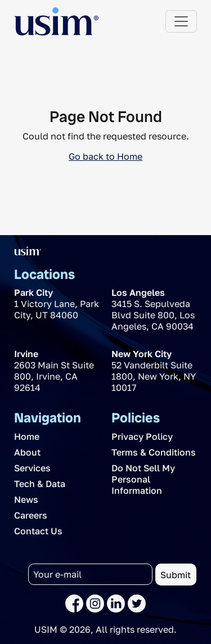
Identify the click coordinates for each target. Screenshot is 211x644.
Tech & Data (40, 484)
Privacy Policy (142, 436)
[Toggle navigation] (181, 21)
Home (27, 436)
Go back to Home (105, 156)
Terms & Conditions (154, 452)
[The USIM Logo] (56, 21)
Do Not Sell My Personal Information (143, 479)
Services (32, 468)
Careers (31, 515)
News (26, 499)
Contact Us (38, 531)
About (27, 452)
